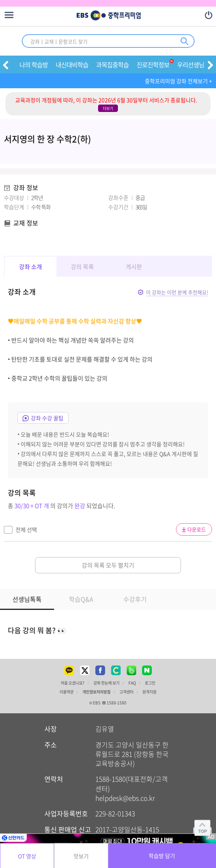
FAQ (132, 683)
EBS (82, 16)
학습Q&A (81, 599)
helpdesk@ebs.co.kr (125, 798)
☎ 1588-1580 (114, 703)
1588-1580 (111, 779)
